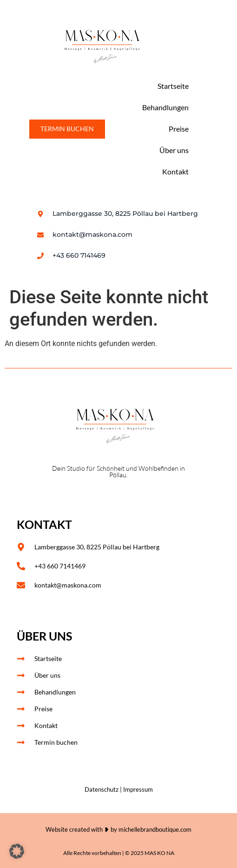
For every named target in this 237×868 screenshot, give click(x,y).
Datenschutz (102, 789)
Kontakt (175, 171)
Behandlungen (165, 107)
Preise (179, 129)
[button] (17, 851)
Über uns (174, 150)
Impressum (138, 789)
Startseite (173, 86)
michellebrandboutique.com (155, 829)
